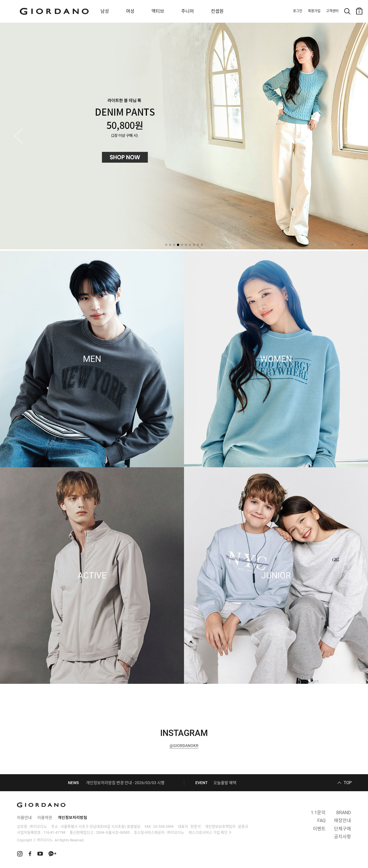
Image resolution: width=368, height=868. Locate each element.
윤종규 (243, 826)
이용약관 (45, 818)
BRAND (344, 813)
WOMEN (276, 359)
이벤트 (319, 829)
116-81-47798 (54, 832)
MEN (92, 359)
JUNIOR (276, 576)
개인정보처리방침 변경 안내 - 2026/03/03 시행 (125, 783)
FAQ (321, 821)
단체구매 (343, 829)
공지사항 (343, 837)
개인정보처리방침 (72, 818)
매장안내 (343, 821)
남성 (105, 11)
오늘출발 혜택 (225, 783)
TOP (348, 783)
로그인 (298, 11)
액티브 (158, 11)
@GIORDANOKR (184, 746)
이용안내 (24, 818)
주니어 (188, 11)
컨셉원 (217, 11)
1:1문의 (318, 813)
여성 (130, 11)
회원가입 (314, 11)
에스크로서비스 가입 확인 (208, 832)
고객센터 (332, 11)
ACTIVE (92, 576)
